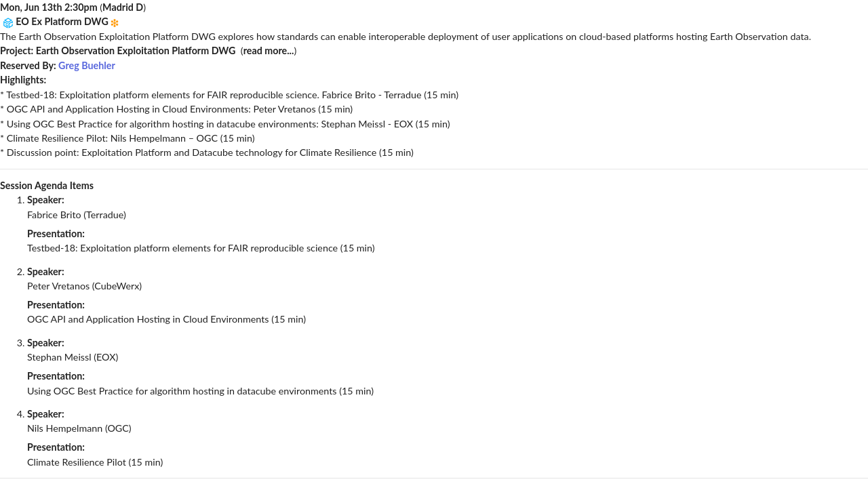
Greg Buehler (87, 65)
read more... (269, 50)
